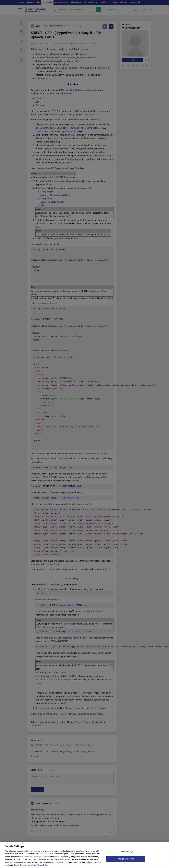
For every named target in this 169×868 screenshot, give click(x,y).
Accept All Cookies (126, 859)
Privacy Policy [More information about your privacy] (42, 865)
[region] (84, 855)
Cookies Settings (126, 851)
